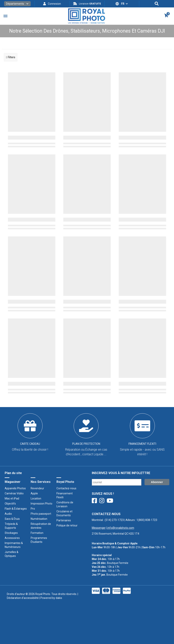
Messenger (99, 528)
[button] (17, 4)
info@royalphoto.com (120, 528)
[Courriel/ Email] (117, 482)
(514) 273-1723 (114, 520)
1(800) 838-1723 (147, 520)
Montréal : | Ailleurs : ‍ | (124, 524)
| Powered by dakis (50, 598)
